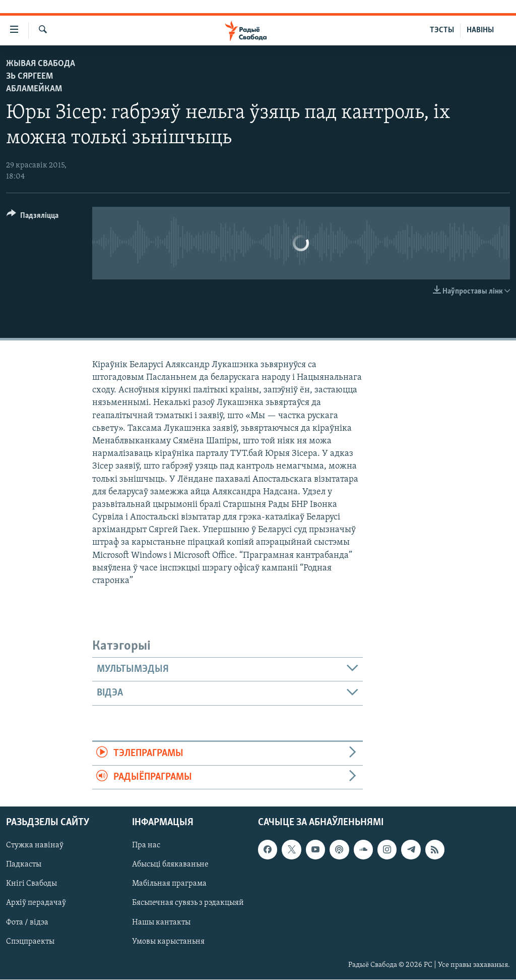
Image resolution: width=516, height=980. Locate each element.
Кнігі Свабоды (31, 884)
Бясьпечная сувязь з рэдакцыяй (188, 903)
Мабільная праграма (169, 884)
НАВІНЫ (480, 30)
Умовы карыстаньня (168, 942)
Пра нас (146, 846)
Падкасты (24, 865)
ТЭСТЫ (442, 30)
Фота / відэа (27, 923)
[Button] (33, 217)
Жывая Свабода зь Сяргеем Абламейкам (41, 76)
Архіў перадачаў (36, 903)
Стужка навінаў (35, 846)
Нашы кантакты (161, 923)
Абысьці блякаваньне (170, 865)
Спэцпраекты (30, 942)
